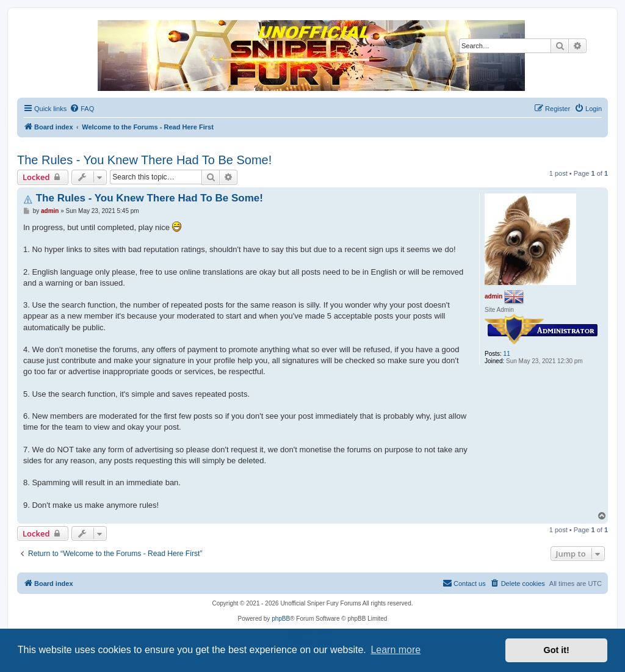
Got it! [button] (557, 650)
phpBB (281, 619)
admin (493, 296)
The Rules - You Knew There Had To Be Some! (144, 160)
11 (507, 354)
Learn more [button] (396, 650)
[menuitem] (82, 109)
